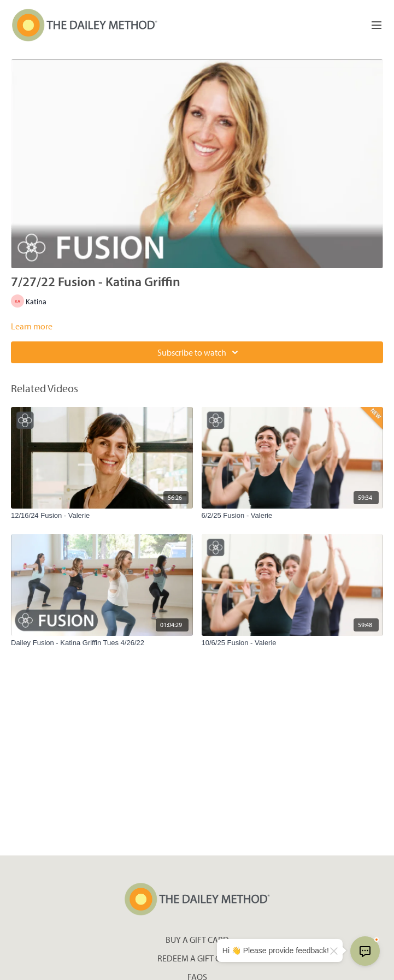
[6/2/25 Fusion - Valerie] (293, 516)
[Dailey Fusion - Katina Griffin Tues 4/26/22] (102, 643)
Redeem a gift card (197, 958)
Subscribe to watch (199, 352)
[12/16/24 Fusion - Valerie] (102, 516)
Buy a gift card (197, 940)
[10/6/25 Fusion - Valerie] (293, 643)
